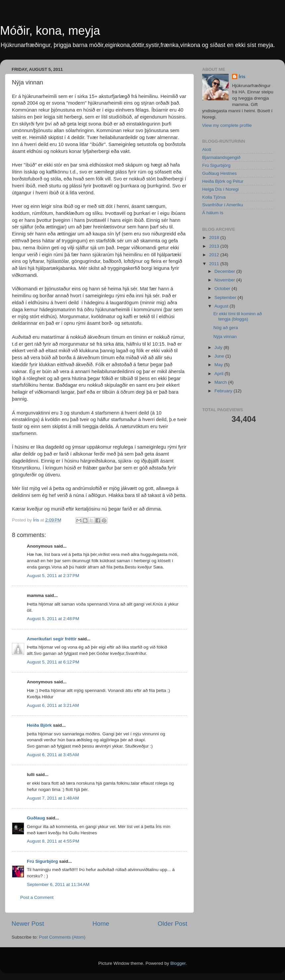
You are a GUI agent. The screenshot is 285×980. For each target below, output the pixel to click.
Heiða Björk (39, 725)
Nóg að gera (226, 328)
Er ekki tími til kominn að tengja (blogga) (238, 316)
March (221, 382)
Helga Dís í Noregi (220, 189)
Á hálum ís (213, 213)
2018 (215, 238)
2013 (215, 246)
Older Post (172, 924)
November (225, 280)
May (219, 365)
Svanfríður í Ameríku (223, 205)
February (224, 391)
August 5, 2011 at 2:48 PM (53, 619)
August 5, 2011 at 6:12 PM (53, 662)
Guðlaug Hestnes (219, 173)
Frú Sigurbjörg (42, 861)
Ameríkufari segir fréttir (52, 639)
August (222, 306)
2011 (215, 264)
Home (101, 924)
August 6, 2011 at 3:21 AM (53, 705)
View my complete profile (227, 125)
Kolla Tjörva (214, 197)
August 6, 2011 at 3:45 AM (53, 755)
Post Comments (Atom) (62, 937)
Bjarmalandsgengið (221, 157)
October (223, 289)
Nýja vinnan (225, 337)
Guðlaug (36, 818)
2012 (215, 255)
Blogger (178, 963)
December (225, 271)
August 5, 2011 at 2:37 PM (53, 576)
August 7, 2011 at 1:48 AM (53, 798)
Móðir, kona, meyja (50, 31)
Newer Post (28, 924)
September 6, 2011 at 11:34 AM (58, 884)
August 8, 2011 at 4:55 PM (53, 841)
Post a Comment (37, 897)
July (219, 347)
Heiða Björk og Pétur (223, 181)
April (220, 374)
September (226, 297)
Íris (242, 77)
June (220, 356)
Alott (207, 149)
